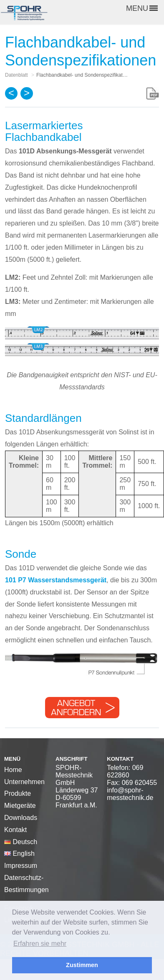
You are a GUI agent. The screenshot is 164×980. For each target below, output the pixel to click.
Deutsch (21, 842)
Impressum (21, 866)
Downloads (21, 818)
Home (13, 770)
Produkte (18, 793)
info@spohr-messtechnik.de (130, 794)
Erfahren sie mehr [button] (40, 944)
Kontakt (15, 830)
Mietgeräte (20, 806)
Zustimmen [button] (82, 965)
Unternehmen (24, 782)
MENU (142, 8)
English (19, 853)
